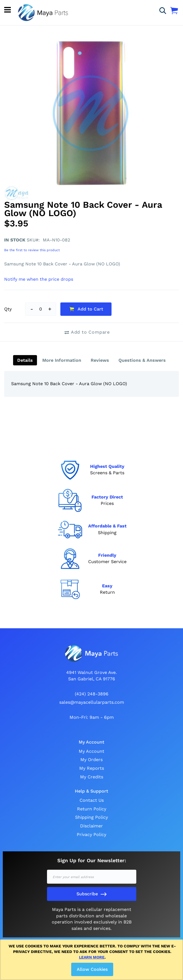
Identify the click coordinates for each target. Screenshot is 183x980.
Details (25, 360)
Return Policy (92, 809)
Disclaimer (91, 826)
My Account (91, 751)
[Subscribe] (92, 894)
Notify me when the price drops (39, 279)
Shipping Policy (91, 817)
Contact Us (92, 800)
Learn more (92, 957)
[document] (92, 960)
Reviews (100, 360)
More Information (62, 360)
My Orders (91, 760)
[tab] (25, 360)
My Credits (92, 777)
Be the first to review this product (32, 250)
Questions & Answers (142, 360)
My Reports (92, 768)
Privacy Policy (91, 834)
